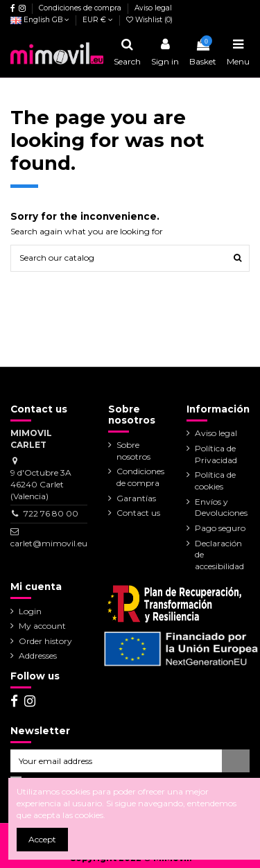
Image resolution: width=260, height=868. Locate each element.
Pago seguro (220, 528)
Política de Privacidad (216, 454)
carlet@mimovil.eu (49, 543)
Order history (45, 641)
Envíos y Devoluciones (221, 507)
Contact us (138, 513)
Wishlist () (149, 20)
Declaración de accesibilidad (219, 555)
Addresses (38, 656)
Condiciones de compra (81, 8)
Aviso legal (153, 8)
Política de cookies (215, 480)
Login (30, 611)
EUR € (98, 20)
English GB (40, 20)
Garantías (136, 498)
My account (42, 626)
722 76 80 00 (51, 513)
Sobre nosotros (133, 451)
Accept (42, 839)
